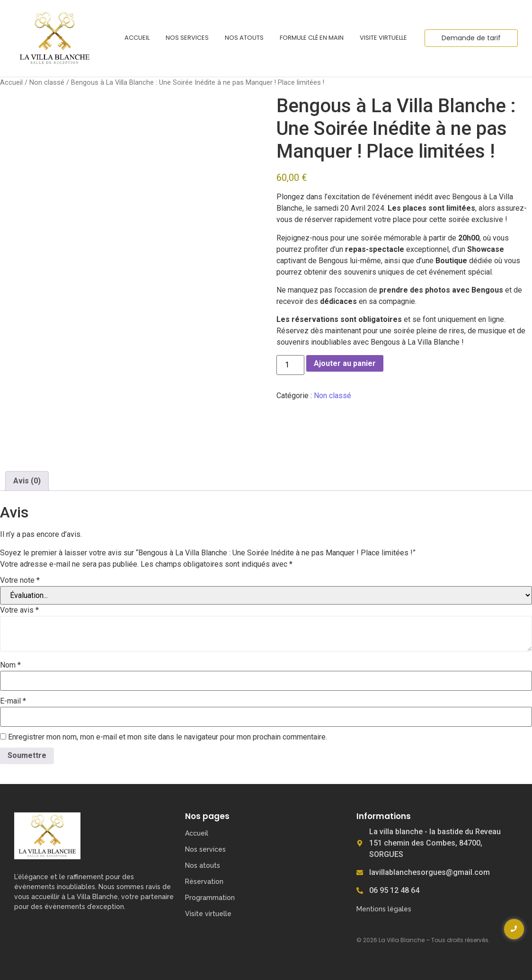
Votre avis (19, 610)
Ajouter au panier (345, 363)
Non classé (47, 82)
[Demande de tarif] (471, 38)
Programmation (210, 898)
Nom (10, 665)
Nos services (187, 38)
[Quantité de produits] (290, 365)
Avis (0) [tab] (27, 481)
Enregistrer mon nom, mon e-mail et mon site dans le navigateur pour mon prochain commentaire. (168, 737)
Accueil (137, 38)
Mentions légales (384, 909)
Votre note (20, 580)
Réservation (204, 882)
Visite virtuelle (383, 38)
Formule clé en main (312, 38)
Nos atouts (244, 38)
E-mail (13, 701)
